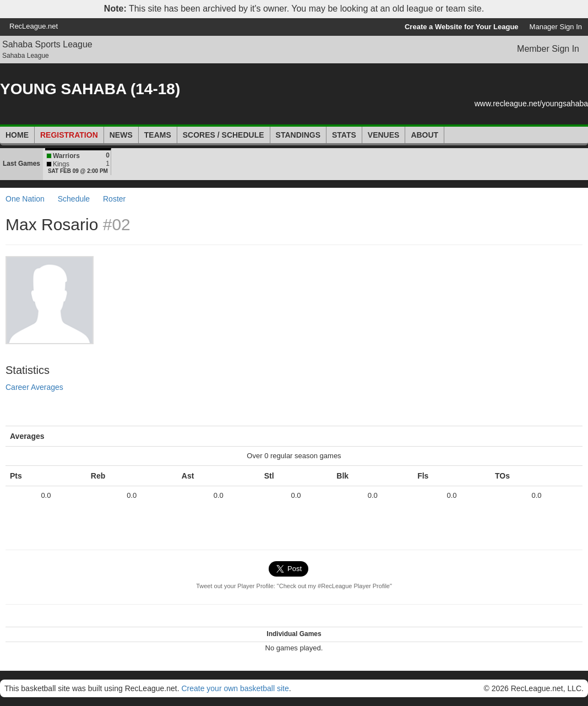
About (424, 135)
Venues (384, 135)
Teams (158, 135)
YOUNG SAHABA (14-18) (90, 89)
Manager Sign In (556, 27)
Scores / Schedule (224, 135)
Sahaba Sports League (47, 44)
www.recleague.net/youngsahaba (531, 104)
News (121, 135)
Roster (114, 199)
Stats (344, 135)
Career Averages (34, 387)
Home (17, 135)
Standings (298, 135)
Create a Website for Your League (462, 27)
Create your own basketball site (235, 688)
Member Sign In (548, 49)
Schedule (74, 199)
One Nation (25, 199)
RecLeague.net (34, 26)
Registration (69, 135)
